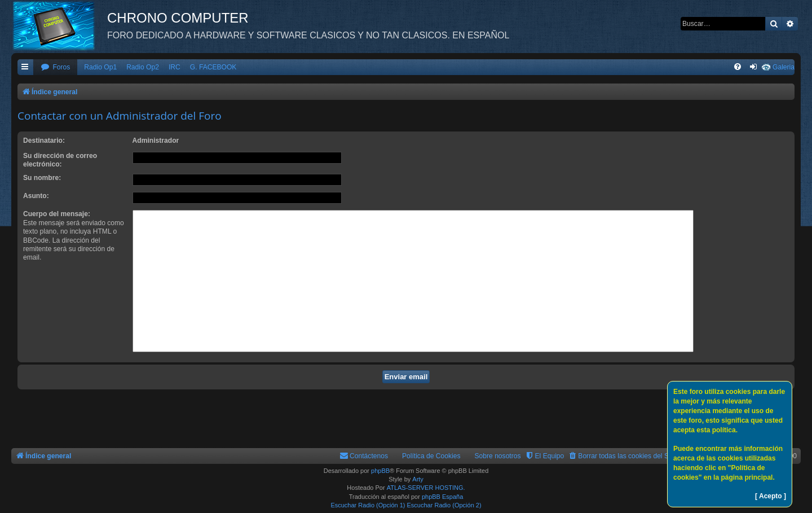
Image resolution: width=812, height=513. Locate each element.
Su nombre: (42, 178)
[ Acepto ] (771, 496)
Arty (418, 479)
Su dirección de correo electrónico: (60, 160)
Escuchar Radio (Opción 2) (444, 505)
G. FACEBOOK (213, 67)
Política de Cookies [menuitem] (431, 456)
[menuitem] (55, 67)
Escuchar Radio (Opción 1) (368, 505)
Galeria (784, 67)
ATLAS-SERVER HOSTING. (426, 488)
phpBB (380, 471)
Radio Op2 (143, 67)
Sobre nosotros (498, 456)
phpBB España (442, 497)
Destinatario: (44, 141)
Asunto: (36, 196)
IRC (175, 67)
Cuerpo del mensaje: (57, 214)
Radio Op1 (100, 67)
